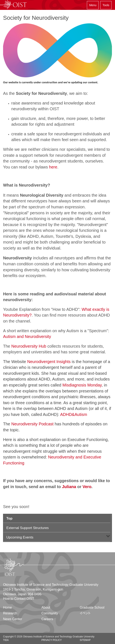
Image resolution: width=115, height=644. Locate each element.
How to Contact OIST (19, 599)
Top (9, 518)
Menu (93, 5)
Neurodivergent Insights (49, 362)
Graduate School (92, 607)
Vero (87, 487)
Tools (106, 5)
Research (10, 613)
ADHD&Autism (74, 414)
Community (50, 613)
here (53, 167)
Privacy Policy (52, 640)
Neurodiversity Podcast (32, 424)
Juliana (69, 487)
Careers (47, 619)
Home (7, 607)
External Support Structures (28, 528)
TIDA (6, 640)
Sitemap (85, 640)
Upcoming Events (20, 537)
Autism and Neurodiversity (27, 337)
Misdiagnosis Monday (82, 385)
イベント (85, 613)
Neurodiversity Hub (29, 346)
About (46, 607)
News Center (13, 619)
